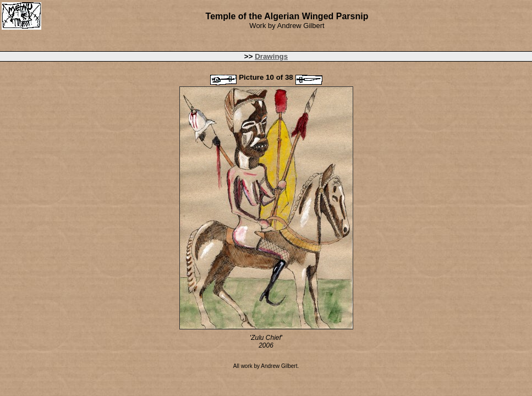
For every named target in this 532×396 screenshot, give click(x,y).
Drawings (271, 56)
